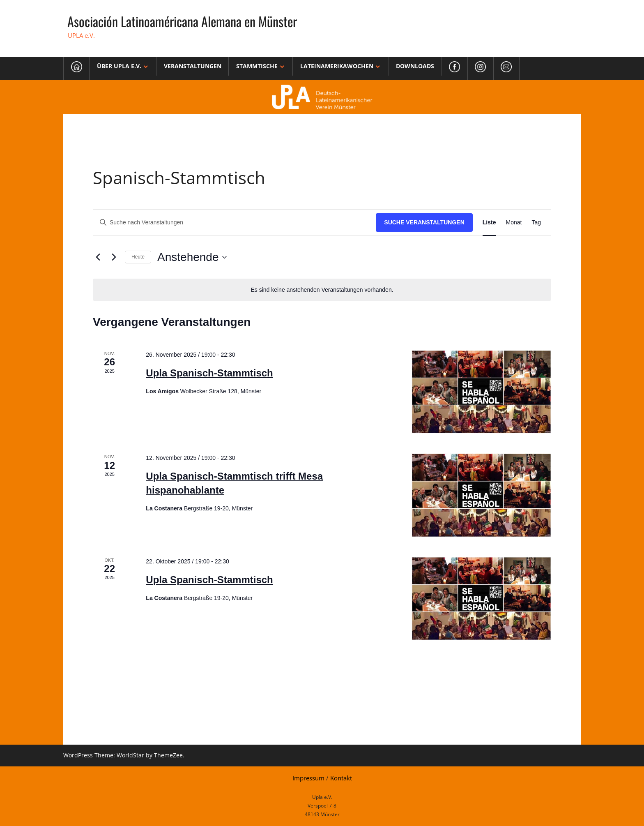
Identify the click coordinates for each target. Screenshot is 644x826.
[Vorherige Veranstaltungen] (98, 257)
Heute (138, 257)
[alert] (322, 290)
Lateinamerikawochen (337, 66)
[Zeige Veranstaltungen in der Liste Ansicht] (489, 223)
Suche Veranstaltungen (424, 222)
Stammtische (257, 66)
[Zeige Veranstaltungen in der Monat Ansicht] (514, 223)
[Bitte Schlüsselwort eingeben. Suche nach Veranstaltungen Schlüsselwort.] (235, 223)
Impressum (308, 778)
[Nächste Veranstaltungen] (114, 257)
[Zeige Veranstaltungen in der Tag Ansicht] (536, 223)
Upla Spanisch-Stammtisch (209, 373)
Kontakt (341, 778)
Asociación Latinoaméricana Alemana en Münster (182, 21)
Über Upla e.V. (119, 66)
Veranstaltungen (193, 66)
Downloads (415, 66)
